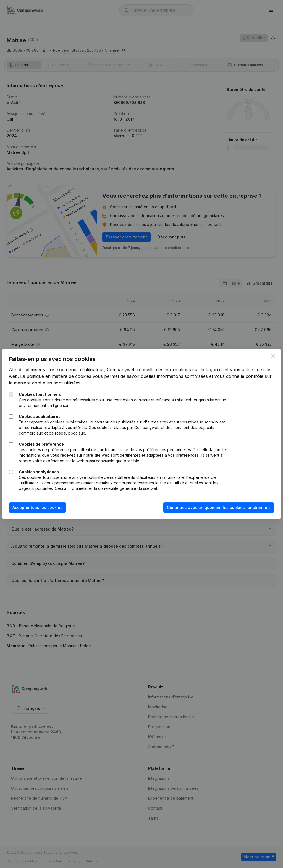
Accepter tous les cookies (42, 507)
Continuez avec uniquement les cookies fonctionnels (214, 507)
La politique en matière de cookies (68, 376)
